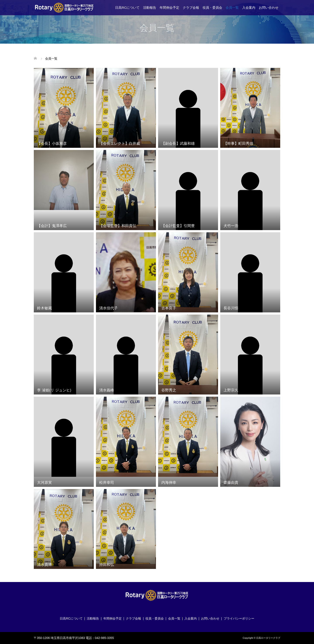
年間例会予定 (169, 8)
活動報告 (150, 8)
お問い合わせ (269, 8)
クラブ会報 (191, 8)
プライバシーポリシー (239, 618)
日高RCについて (127, 8)
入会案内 (249, 8)
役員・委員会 (212, 8)
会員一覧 (232, 8)
